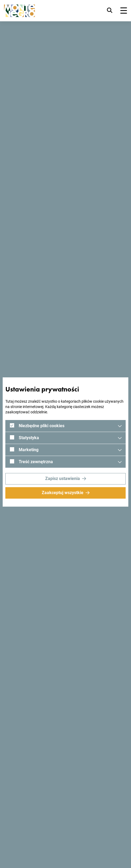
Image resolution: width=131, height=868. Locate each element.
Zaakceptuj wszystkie (63, 493)
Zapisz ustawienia (63, 479)
